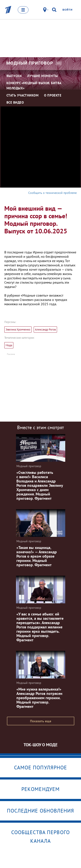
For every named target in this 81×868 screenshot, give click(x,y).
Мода (9, 345)
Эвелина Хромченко (18, 330)
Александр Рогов (45, 330)
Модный (30, 63)
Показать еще (41, 721)
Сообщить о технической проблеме (52, 193)
